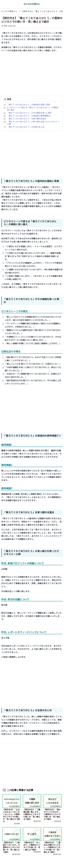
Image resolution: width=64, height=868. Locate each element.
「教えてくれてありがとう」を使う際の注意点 (27, 119)
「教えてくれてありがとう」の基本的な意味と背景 (28, 105)
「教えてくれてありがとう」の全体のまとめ (26, 127)
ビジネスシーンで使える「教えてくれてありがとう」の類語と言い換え (33, 109)
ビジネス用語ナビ (9, 11)
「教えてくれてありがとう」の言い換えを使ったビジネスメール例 (33, 123)
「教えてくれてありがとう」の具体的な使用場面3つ (29, 116)
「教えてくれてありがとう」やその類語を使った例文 (29, 113)
